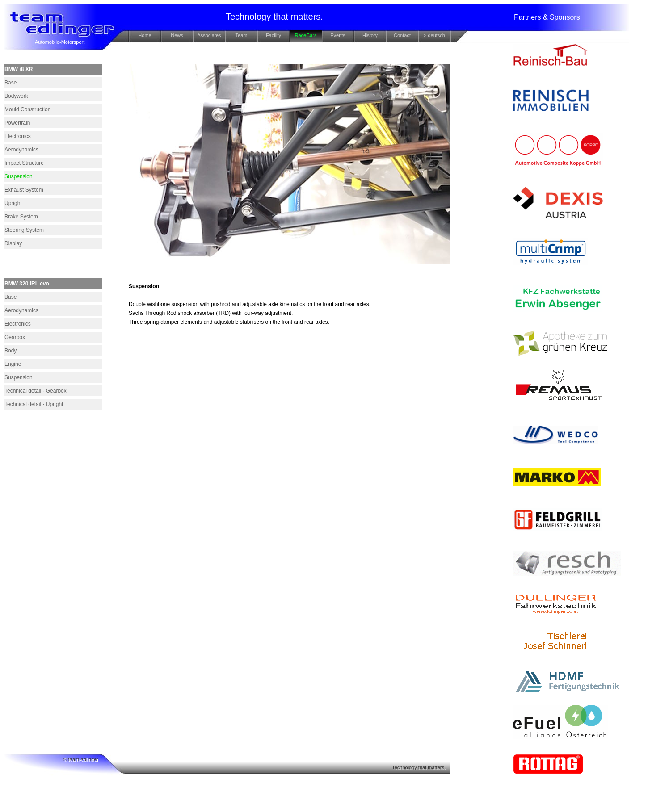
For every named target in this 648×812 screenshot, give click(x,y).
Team (242, 35)
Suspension (19, 176)
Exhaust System (24, 190)
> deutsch (434, 35)
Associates (209, 35)
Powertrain (17, 123)
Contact (402, 35)
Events (338, 35)
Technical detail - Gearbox (36, 391)
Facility (274, 35)
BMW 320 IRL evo (27, 284)
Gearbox (15, 337)
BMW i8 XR (19, 69)
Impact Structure (24, 163)
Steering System (24, 230)
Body (11, 351)
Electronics (18, 136)
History (370, 35)
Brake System (21, 217)
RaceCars (306, 35)
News (177, 35)
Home (145, 35)
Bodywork (16, 96)
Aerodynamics (21, 150)
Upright (13, 203)
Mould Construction (27, 109)
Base (11, 83)
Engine (13, 364)
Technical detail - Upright (34, 404)
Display (13, 243)
